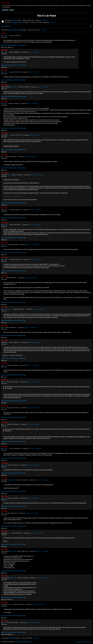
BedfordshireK (13, 87)
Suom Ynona (6, 36)
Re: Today (27, 157)
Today (30, 52)
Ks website (15, 20)
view (45, 20)
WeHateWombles (11, 480)
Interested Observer (7, 309)
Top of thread (36, 52)
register (8, 26)
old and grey (12, 551)
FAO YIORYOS (12, 638)
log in (3, 26)
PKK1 (8, 135)
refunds (90, 642)
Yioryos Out (5, 72)
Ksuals (8, 533)
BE (7, 342)
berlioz (4, 245)
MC (3, 278)
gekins (7, 210)
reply (6, 45)
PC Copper (5, 52)
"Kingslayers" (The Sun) (17, 22)
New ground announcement (14, 30)
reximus (10, 604)
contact (77, 642)
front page (19, 45)
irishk (4, 513)
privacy (85, 642)
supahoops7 (6, 225)
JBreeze (8, 175)
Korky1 (4, 365)
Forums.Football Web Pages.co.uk (22, 642)
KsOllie (4, 382)
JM (3, 157)
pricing (81, 642)
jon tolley (5, 465)
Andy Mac (5, 103)
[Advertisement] (85, 57)
